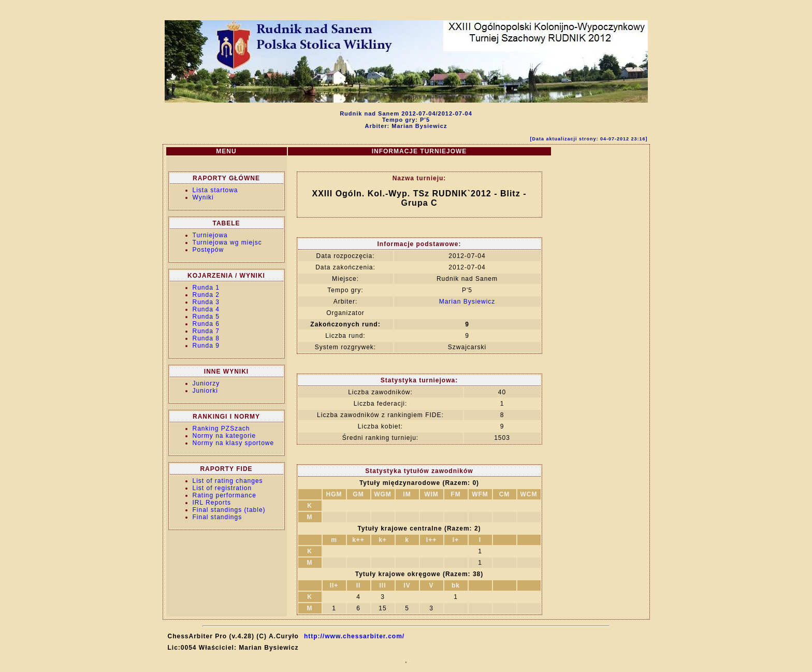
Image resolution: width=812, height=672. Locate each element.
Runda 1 (206, 288)
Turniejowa (210, 235)
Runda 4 (206, 309)
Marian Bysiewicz (467, 302)
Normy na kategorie (224, 436)
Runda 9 (206, 346)
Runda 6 (206, 324)
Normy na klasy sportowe (234, 443)
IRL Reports (212, 503)
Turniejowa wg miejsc (227, 242)
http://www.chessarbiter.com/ (354, 636)
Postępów (208, 250)
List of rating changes (228, 481)
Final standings (218, 517)
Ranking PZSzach (221, 428)
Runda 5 (206, 317)
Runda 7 (206, 331)
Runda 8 (206, 338)
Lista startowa (215, 190)
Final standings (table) (229, 510)
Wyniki (203, 197)
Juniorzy (206, 383)
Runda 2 (206, 295)
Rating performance (224, 495)
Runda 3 (206, 302)
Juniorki (205, 391)
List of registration (222, 488)
